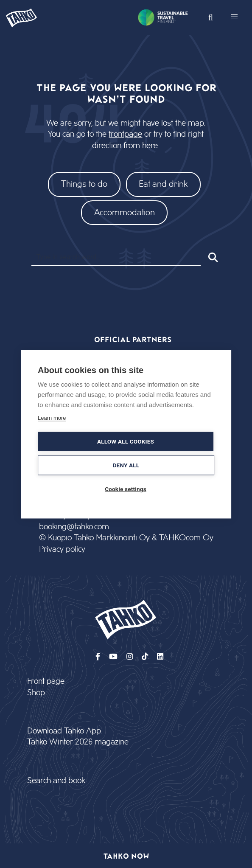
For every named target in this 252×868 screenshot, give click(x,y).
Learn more (52, 417)
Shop (36, 693)
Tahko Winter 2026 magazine (78, 742)
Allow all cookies (126, 441)
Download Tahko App (64, 731)
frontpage (125, 134)
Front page (46, 681)
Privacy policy (62, 549)
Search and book (56, 781)
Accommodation (125, 212)
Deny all (126, 465)
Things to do (84, 184)
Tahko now (126, 856)
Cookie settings (126, 489)
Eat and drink (163, 184)
